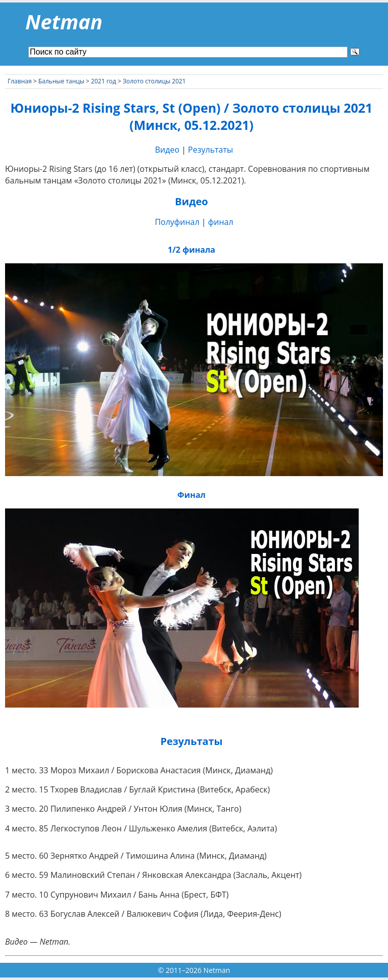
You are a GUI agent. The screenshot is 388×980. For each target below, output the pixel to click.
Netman (64, 21)
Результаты (210, 150)
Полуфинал (177, 222)
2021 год (104, 81)
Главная (20, 81)
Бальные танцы (61, 81)
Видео (167, 150)
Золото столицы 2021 (154, 81)
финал (221, 222)
